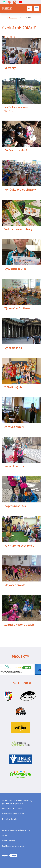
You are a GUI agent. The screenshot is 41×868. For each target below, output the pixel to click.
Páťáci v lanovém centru (16, 109)
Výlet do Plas (13, 348)
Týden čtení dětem (17, 308)
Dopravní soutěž (15, 506)
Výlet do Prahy (14, 467)
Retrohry (10, 68)
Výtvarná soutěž (15, 269)
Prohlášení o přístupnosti (13, 846)
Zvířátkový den (14, 387)
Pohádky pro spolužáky (20, 190)
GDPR (5, 836)
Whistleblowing (9, 841)
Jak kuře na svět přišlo (19, 546)
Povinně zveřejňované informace (16, 830)
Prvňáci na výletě (16, 150)
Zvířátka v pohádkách (19, 625)
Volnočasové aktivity (18, 229)
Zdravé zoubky (14, 427)
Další (13, 37)
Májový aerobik (15, 585)
